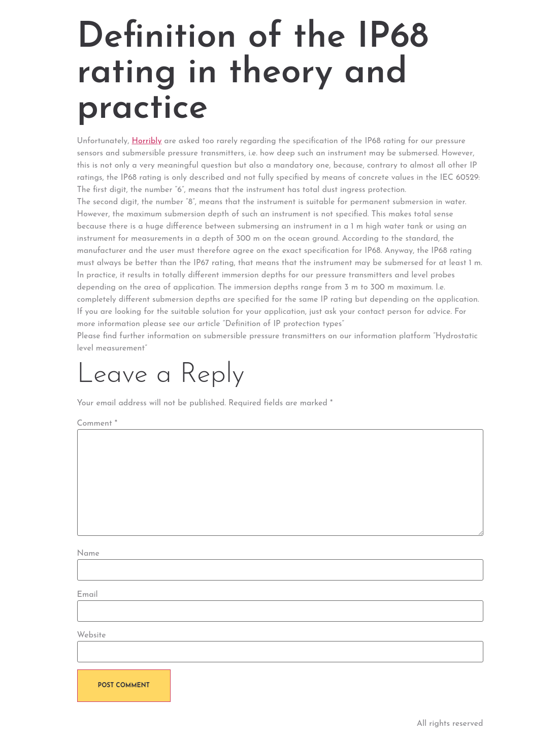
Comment (97, 424)
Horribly (147, 141)
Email (88, 595)
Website (92, 635)
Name (88, 554)
